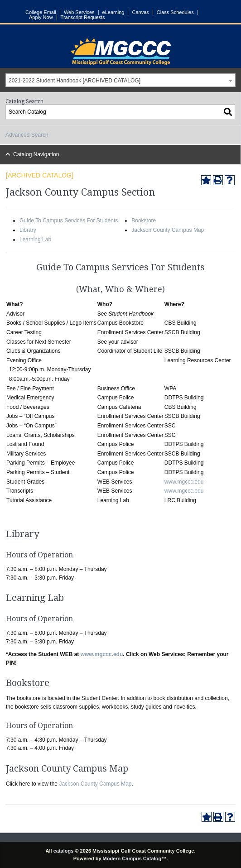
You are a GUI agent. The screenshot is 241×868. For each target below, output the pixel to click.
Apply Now (41, 17)
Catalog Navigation (36, 154)
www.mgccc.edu (184, 482)
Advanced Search (27, 135)
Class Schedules (175, 12)
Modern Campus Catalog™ (135, 858)
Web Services (79, 12)
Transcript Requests (83, 17)
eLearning (113, 12)
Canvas (140, 12)
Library (28, 230)
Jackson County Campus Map (168, 230)
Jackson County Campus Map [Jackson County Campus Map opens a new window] (95, 784)
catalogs (64, 851)
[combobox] (120, 80)
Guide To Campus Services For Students (69, 221)
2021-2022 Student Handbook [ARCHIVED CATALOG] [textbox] (75, 81)
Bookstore (144, 221)
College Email (41, 12)
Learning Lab (35, 240)
